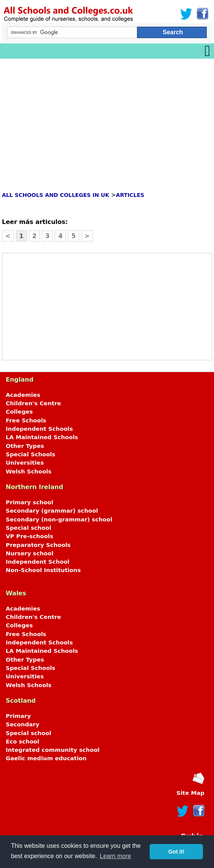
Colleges (19, 412)
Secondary (22, 724)
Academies (23, 395)
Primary (18, 716)
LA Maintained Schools (42, 437)
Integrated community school (53, 750)
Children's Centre (33, 403)
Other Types (25, 446)
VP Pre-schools (30, 536)
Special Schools (30, 454)
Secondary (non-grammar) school (59, 520)
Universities (25, 463)
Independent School (38, 562)
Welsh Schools (29, 472)
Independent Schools (39, 429)
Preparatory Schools (38, 545)
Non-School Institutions (43, 570)
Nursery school (30, 553)
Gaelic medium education (46, 758)
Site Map (190, 793)
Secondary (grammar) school (52, 511)
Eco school (22, 742)
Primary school (30, 502)
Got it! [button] (176, 852)
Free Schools (26, 420)
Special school (28, 528)
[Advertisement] (107, 116)
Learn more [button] (115, 856)
